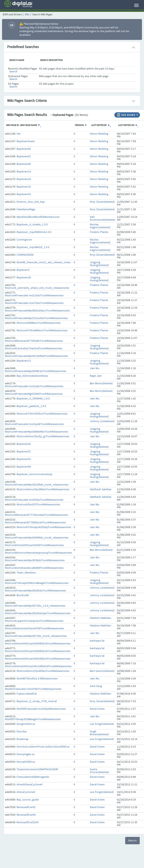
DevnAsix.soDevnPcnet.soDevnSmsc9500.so (43, 747)
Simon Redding (99, 134)
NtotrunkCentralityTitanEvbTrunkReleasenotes (34, 349)
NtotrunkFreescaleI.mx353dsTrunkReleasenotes (34, 500)
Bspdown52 (24, 459)
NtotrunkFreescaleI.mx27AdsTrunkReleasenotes (34, 303)
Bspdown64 (24, 467)
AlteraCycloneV (26, 792)
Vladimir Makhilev (101, 618)
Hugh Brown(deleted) (99, 733)
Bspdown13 (24, 361)
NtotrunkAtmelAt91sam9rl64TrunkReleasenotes (34, 545)
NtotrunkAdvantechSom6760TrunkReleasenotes (34, 629)
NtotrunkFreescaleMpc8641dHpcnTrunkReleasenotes (37, 311)
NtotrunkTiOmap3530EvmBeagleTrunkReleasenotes (37, 583)
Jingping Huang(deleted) (99, 264)
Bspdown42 (24, 444)
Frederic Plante (99, 232)
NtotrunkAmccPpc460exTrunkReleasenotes (43, 489)
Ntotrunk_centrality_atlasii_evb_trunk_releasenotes (37, 288)
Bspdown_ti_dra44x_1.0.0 (32, 225)
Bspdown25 (24, 187)
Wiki (27, 15)
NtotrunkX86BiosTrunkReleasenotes (39, 323)
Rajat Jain (96, 376)
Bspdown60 (24, 164)
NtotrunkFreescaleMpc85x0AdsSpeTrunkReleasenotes (38, 613)
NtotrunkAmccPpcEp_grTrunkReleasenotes (43, 436)
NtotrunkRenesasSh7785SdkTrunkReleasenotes (34, 341)
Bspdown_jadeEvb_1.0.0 (31, 406)
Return (132, 841)
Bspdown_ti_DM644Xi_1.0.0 (33, 399)
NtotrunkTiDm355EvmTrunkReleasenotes (42, 414)
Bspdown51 (24, 452)
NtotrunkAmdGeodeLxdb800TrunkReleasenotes (34, 568)
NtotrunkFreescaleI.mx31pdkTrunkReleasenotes (34, 424)
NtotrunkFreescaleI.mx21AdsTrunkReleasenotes (34, 296)
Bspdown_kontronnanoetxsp (34, 474)
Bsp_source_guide (28, 800)
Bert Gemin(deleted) (102, 671)
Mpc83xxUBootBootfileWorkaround (38, 217)
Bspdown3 (23, 270)
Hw (19, 134)
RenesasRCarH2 (26, 807)
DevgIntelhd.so (26, 724)
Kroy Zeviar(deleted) (102, 202)
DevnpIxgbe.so (26, 754)
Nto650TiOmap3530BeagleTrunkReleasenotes (33, 719)
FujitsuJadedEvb (27, 694)
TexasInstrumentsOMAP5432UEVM (37, 769)
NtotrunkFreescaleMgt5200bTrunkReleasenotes (34, 394)
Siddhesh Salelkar (101, 489)
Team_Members (26, 573)
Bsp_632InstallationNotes (32, 376)
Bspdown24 (24, 179)
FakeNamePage (26, 209)
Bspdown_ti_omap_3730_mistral (37, 701)
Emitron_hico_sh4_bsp (31, 202)
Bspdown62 (24, 149)
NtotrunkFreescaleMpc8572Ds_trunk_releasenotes (36, 636)
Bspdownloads (26, 141)
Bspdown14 (24, 172)
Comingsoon (24, 240)
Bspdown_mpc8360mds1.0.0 (34, 232)
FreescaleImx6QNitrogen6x (33, 777)
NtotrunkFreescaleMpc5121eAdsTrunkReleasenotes (36, 318)
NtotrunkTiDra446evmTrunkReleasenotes (42, 331)
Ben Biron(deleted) (101, 383)
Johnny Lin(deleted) (102, 421)
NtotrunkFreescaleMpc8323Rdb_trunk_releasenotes (37, 485)
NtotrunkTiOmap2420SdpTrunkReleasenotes (44, 527)
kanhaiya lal (97, 641)
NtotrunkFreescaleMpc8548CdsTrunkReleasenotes (36, 371)
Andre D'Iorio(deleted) (99, 771)
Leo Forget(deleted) (102, 724)
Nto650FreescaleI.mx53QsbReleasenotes (41, 709)
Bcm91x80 (23, 595)
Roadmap (22, 739)
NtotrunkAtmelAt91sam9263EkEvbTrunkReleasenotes (38, 644)
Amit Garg (96, 686)
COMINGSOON (25, 255)
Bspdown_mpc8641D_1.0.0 (33, 247)
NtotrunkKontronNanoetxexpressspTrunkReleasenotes (38, 553)
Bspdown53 (24, 194)
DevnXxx (22, 732)
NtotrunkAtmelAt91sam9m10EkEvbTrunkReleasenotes (38, 666)
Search (13, 72)
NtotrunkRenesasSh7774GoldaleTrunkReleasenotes (37, 515)
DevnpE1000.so (26, 762)
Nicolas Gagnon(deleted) (100, 226)
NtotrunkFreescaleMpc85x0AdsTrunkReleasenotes (35, 591)
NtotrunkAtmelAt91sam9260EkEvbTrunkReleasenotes (38, 651)
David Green (97, 709)
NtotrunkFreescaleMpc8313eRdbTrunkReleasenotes (36, 356)
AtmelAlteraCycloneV (30, 785)
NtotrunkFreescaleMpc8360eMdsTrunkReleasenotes (37, 432)
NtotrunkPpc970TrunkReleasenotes (38, 505)
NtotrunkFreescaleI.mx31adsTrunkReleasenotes (34, 386)
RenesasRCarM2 (26, 815)
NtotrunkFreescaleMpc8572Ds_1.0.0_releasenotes (35, 606)
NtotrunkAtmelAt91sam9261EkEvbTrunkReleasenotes (38, 659)
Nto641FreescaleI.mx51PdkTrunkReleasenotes (33, 689)
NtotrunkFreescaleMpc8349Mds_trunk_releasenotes (37, 538)
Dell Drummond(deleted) (102, 218)
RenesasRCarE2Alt (28, 822)
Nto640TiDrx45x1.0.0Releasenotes (37, 679)
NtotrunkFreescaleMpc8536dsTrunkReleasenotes (35, 560)
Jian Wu (95, 368)
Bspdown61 (24, 156)
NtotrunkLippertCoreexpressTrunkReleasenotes (34, 621)
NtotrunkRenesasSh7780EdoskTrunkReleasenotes (35, 523)
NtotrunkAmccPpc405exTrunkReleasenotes (43, 671)
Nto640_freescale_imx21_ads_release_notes (44, 262)
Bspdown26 (24, 278)
